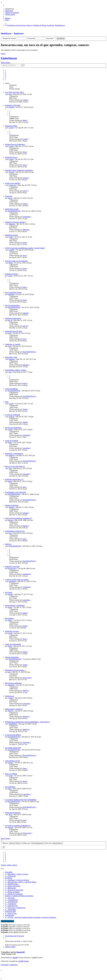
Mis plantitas (9, 618)
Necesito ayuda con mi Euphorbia (16, 261)
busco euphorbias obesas (13, 292)
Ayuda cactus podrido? (13, 183)
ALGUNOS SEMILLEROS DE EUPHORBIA (21, 800)
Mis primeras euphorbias (13, 683)
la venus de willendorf (13, 415)
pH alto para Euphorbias (13, 428)
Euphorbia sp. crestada (13, 344)
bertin (11, 776)
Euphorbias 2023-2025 (13, 105)
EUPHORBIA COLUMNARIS (16, 492)
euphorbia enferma (11, 235)
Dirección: (54, 843)
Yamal (25, 204)
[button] (5, 80)
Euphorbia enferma (11, 274)
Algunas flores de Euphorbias (15, 144)
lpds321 (26, 526)
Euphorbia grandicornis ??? (14, 479)
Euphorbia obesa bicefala (14, 331)
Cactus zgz (12, 185)
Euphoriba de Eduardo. (13, 813)
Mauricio (26, 717)
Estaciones (9, 196)
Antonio (25, 313)
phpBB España (24, 961)
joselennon (12, 581)
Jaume (10, 481)
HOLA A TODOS (11, 774)
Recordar (51, 38)
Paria (7, 402)
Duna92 (11, 107)
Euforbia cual (10, 696)
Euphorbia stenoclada (12, 567)
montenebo (27, 217)
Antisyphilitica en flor (12, 761)
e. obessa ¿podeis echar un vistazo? (17, 580)
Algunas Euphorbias (12, 657)
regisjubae (26, 435)
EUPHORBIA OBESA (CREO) (16, 370)
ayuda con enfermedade (13, 644)
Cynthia (10, 698)
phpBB (15, 958)
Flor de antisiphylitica (12, 305)
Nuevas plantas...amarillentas (15, 605)
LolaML (11, 250)
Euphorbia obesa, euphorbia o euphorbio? (19, 170)
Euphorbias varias (11, 357)
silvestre (11, 172)
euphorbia (11, 294)
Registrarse (19, 33)
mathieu (11, 455)
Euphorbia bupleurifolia (13, 318)
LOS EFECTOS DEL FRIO (14, 92)
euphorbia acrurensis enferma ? (16, 222)
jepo (10, 94)
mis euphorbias (10, 787)
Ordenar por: (33, 843)
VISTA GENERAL (12, 389)
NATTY (26, 691)
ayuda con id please (12, 441)
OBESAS (8, 544)
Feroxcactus (12, 568)
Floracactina (27, 833)
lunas (25, 768)
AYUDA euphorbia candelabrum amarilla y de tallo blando (25, 248)
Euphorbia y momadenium (14, 454)
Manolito (12, 224)
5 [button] (5, 78)
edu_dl (10, 320)
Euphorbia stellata (11, 126)
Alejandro (26, 474)
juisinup (11, 417)
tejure (25, 383)
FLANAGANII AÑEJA (13, 735)
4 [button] (5, 76)
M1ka (11, 263)
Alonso (10, 198)
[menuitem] (10, 9)
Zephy (10, 442)
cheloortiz (11, 685)
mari (24, 820)
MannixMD (21, 952)
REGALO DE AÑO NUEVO (15, 467)
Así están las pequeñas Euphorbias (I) (18, 826)
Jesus (25, 152)
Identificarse (6, 33)
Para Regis (9, 592)
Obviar (3, 54)
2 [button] (5, 72)
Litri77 (25, 191)
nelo (9, 672)
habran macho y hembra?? (14, 709)
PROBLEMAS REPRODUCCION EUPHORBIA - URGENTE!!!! (27, 722)
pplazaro (12, 359)
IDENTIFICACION (12, 209)
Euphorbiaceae (9, 58)
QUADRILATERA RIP (13, 748)
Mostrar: (12, 843)
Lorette (25, 100)
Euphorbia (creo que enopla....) (15, 670)
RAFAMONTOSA (14, 211)
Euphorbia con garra (12, 631)
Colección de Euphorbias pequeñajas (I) (18, 518)
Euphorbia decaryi (11, 157)
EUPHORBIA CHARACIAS (15, 531)
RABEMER (13, 724)
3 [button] (5, 74)
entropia (11, 507)
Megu (25, 120)
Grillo (11, 237)
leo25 (10, 333)
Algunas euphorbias (12, 505)
